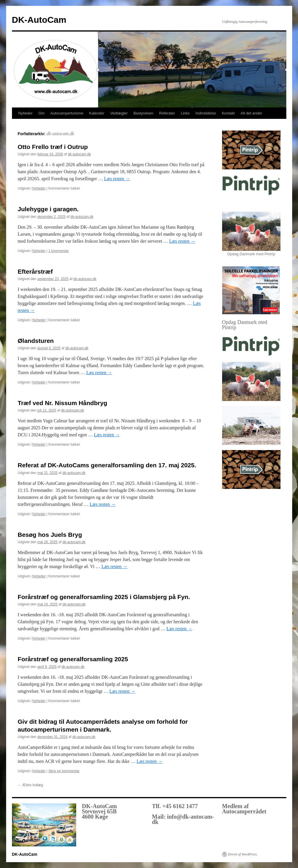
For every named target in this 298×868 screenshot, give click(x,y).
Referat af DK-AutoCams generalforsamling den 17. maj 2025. (107, 465)
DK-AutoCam (39, 20)
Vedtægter (119, 113)
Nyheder (26, 113)
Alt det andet (251, 113)
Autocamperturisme (67, 113)
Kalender (97, 113)
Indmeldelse (206, 113)
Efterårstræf (35, 271)
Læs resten (117, 179)
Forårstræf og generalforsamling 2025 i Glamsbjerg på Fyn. (104, 597)
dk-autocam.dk (60, 134)
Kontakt (228, 113)
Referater (167, 113)
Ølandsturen (36, 341)
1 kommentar (59, 251)
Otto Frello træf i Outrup (53, 147)
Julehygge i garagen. (48, 209)
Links (185, 113)
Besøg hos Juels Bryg (50, 535)
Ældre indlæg (31, 785)
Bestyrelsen (143, 113)
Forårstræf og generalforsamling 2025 (73, 659)
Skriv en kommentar (64, 771)
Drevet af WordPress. (243, 854)
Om (42, 113)
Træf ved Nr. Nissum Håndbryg (63, 403)
